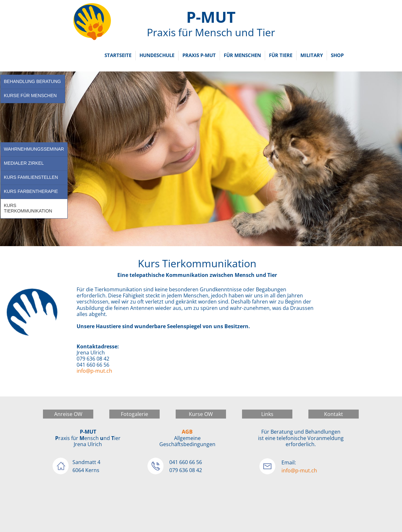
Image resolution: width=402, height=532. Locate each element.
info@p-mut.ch (94, 371)
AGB (187, 432)
